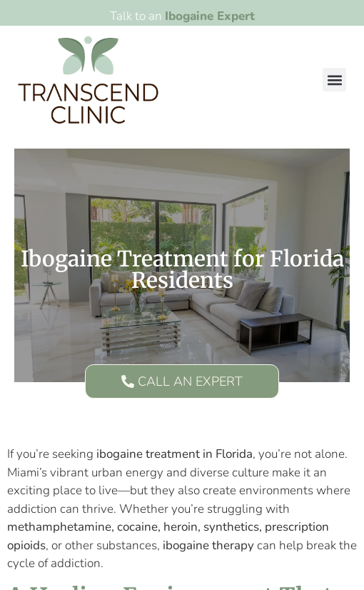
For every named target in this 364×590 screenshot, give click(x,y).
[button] (334, 80)
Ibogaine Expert (210, 16)
